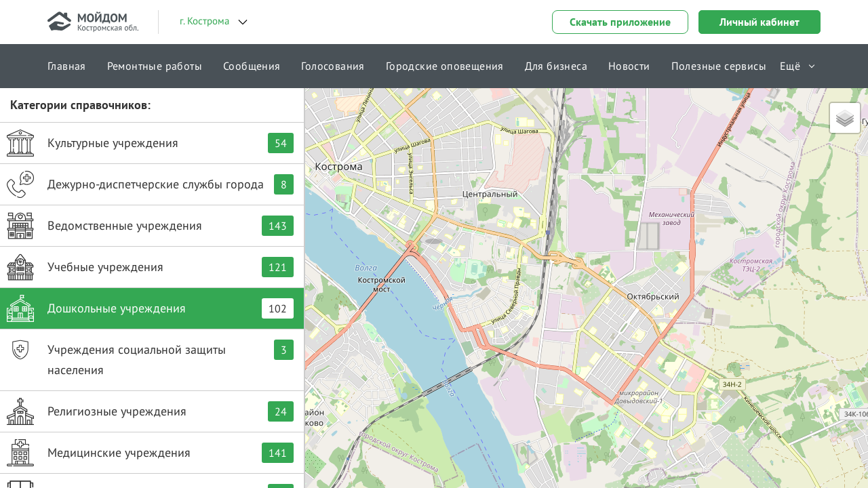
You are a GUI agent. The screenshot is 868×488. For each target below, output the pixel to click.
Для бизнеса (556, 66)
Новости (629, 66)
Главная (67, 66)
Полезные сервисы (719, 66)
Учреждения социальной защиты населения (150, 357)
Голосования (333, 66)
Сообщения (252, 66)
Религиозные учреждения (150, 411)
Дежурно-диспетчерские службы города (150, 184)
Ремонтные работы (155, 66)
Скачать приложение (620, 22)
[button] (434, 227)
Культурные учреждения (150, 143)
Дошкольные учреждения (150, 308)
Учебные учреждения (150, 267)
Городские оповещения (445, 66)
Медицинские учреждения (150, 453)
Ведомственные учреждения (150, 226)
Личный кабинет (759, 22)
